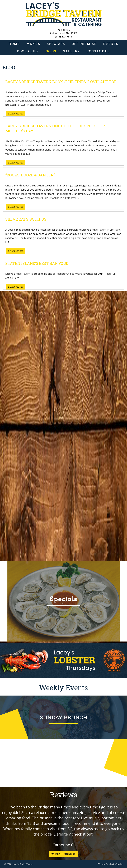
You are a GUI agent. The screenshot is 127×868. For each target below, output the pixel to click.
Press (50, 51)
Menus (33, 44)
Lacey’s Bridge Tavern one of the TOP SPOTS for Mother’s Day (55, 128)
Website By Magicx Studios (110, 864)
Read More (15, 114)
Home (14, 44)
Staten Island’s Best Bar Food (37, 263)
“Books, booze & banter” (30, 175)
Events (111, 44)
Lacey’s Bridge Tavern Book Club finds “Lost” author (61, 82)
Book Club (28, 51)
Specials (56, 44)
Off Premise (84, 44)
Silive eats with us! (26, 219)
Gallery (71, 51)
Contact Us (98, 51)
